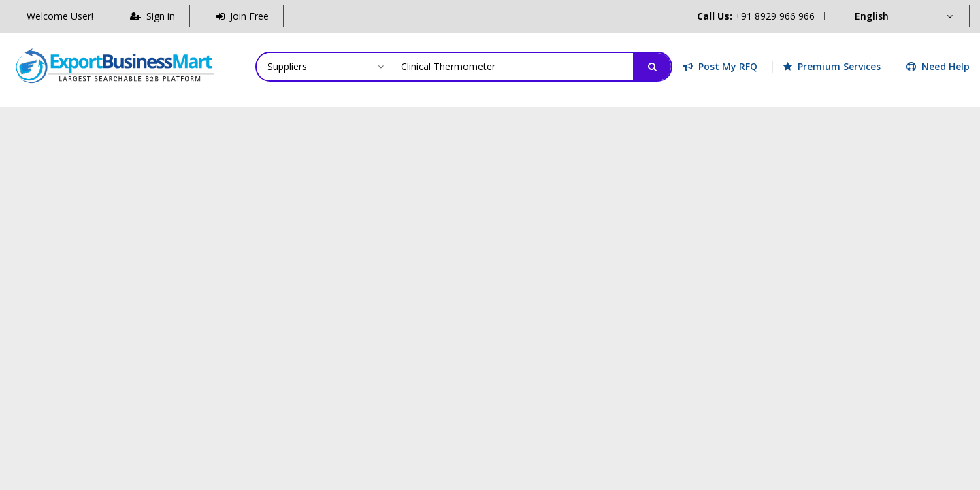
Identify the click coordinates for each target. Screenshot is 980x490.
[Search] (652, 67)
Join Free (243, 16)
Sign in (152, 16)
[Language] (903, 16)
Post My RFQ (720, 66)
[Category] (324, 67)
